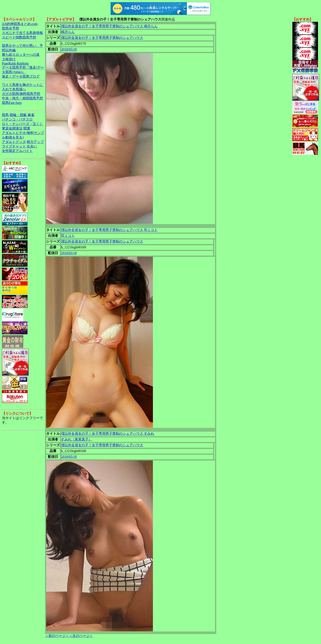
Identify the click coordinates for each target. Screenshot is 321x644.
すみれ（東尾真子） (76, 439)
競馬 (5, 115)
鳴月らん (68, 32)
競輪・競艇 (18, 115)
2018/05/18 (69, 49)
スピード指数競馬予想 (19, 37)
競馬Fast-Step (12, 103)
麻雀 (31, 115)
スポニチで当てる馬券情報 (22, 33)
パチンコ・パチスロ (17, 119)
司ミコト (68, 236)
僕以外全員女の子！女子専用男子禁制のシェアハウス (102, 38)
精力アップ (35, 142)
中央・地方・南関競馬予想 (22, 98)
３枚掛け (9, 59)
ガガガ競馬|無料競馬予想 (21, 94)
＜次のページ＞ (81, 636)
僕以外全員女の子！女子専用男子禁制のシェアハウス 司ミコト (109, 230)
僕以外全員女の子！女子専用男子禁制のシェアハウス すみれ (108, 434)
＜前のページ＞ (57, 636)
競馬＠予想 (10, 28)
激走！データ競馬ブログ (21, 76)
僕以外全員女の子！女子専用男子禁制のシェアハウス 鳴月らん (109, 26)
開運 (27, 128)
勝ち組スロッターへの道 (21, 55)
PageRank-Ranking (15, 63)
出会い (32, 146)
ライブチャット (14, 146)
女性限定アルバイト (17, 151)
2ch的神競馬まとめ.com (20, 24)
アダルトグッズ (14, 142)
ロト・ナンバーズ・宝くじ (22, 124)
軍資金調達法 (12, 128)
